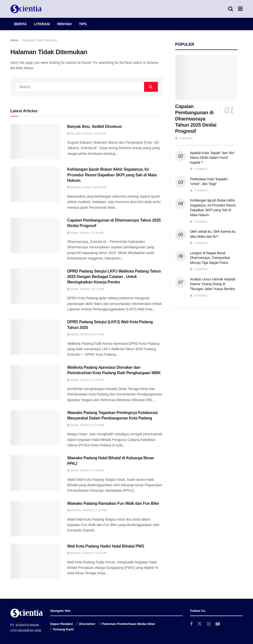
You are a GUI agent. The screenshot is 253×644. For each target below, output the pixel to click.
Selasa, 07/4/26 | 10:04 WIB (87, 134)
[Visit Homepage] (26, 9)
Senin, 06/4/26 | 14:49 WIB (86, 470)
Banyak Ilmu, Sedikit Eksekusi (94, 126)
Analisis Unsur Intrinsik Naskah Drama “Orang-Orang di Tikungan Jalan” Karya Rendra (213, 284)
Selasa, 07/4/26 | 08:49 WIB (87, 187)
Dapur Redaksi (62, 624)
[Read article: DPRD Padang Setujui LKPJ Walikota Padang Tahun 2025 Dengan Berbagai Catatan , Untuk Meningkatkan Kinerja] (35, 286)
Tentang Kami (63, 629)
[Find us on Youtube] (218, 624)
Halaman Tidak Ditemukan (40, 40)
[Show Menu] (240, 9)
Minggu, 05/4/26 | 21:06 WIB (87, 553)
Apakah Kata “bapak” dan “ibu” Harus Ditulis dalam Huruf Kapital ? (213, 158)
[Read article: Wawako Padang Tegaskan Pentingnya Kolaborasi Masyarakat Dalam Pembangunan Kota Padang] (35, 428)
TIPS (83, 24)
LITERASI (42, 24)
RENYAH (64, 24)
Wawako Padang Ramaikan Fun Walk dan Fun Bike (113, 503)
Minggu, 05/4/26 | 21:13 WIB (87, 510)
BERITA (20, 24)
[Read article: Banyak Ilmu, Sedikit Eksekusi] (35, 142)
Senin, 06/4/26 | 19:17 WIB (86, 289)
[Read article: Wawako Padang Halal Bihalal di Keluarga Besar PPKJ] (35, 473)
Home (14, 40)
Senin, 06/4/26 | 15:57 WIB (86, 334)
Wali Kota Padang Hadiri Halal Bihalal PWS (106, 546)
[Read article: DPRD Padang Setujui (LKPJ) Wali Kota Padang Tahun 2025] (35, 337)
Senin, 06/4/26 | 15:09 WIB (86, 380)
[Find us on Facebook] (191, 624)
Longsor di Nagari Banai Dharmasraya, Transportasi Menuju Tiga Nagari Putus (210, 258)
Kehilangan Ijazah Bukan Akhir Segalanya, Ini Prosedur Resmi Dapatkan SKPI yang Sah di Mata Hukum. (112, 175)
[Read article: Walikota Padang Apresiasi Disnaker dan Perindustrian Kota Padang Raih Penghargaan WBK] (35, 382)
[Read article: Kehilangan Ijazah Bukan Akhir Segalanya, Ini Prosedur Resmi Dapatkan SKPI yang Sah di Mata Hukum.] (35, 184)
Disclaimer (87, 624)
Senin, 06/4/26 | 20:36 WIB (86, 233)
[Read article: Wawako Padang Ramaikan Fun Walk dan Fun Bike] (35, 518)
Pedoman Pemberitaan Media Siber (128, 624)
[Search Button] (231, 9)
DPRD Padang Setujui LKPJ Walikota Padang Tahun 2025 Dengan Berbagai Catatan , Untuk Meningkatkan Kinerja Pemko (114, 277)
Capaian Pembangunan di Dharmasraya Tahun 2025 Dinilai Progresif (196, 119)
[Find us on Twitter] (200, 624)
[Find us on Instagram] (209, 624)
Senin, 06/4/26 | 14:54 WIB (86, 425)
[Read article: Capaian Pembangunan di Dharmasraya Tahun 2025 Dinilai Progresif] (35, 235)
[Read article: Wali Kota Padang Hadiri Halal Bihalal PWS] (35, 561)
